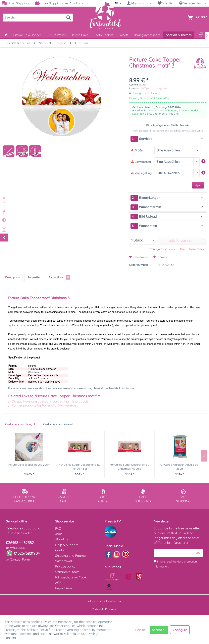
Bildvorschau (141, 162)
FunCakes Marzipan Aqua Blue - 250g (180, 467)
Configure (180, 630)
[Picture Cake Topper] (27, 35)
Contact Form (20, 559)
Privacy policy (65, 566)
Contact (61, 550)
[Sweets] (124, 35)
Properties (34, 277)
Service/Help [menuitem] (191, 3)
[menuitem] (139, 3)
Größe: (137, 150)
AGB (58, 583)
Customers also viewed (58, 424)
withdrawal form (67, 572)
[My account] (139, 3)
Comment (162, 257)
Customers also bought (20, 424)
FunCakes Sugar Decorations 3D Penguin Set (79, 467)
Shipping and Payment (72, 556)
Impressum (64, 588)
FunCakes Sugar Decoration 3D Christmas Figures (130, 467)
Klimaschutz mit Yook (71, 577)
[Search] (69, 18)
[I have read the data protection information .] (155, 561)
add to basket (186, 240)
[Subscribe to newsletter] (198, 553)
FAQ (58, 528)
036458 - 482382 (20, 543)
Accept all (159, 630)
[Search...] (38, 18)
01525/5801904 (27, 553)
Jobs (59, 534)
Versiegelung (141, 173)
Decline (140, 630)
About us (62, 539)
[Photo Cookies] (104, 35)
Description (12, 277)
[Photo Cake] (80, 35)
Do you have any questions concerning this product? (48, 401)
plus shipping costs (157, 88)
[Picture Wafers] (57, 35)
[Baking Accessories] (147, 35)
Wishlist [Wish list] (166, 3)
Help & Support (66, 545)
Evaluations (59, 277)
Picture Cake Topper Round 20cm (29, 465)
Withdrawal (64, 561)
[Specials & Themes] (179, 35)
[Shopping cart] (196, 18)
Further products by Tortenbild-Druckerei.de (42, 405)
